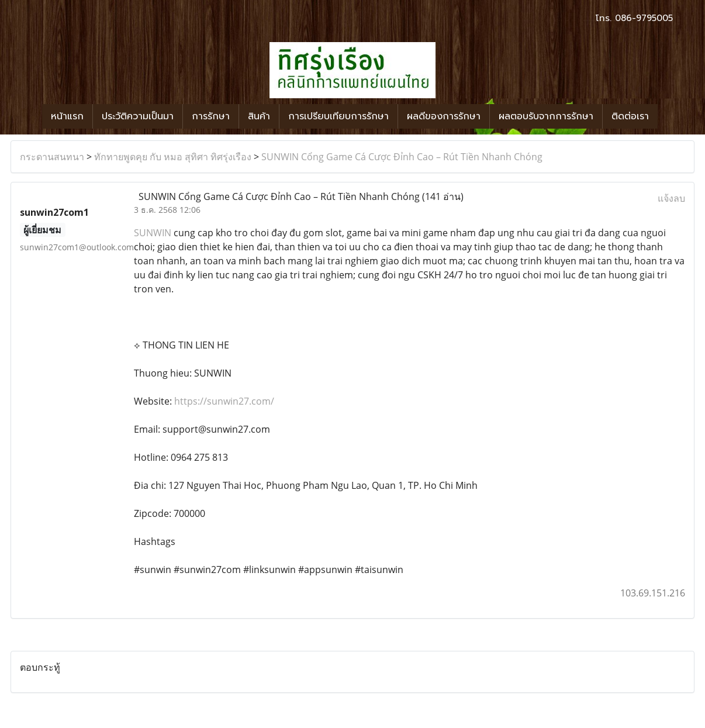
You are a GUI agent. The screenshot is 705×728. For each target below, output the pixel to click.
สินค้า (259, 116)
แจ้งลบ (671, 198)
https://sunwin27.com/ (224, 401)
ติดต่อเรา (630, 116)
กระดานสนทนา (52, 157)
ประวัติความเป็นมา (138, 116)
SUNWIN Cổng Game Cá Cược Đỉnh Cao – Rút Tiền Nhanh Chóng (402, 157)
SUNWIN (153, 233)
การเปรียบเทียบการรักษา (338, 116)
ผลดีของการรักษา (444, 116)
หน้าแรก (67, 116)
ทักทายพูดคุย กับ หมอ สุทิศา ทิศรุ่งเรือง (173, 157)
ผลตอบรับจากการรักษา (546, 116)
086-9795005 (644, 18)
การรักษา (211, 116)
